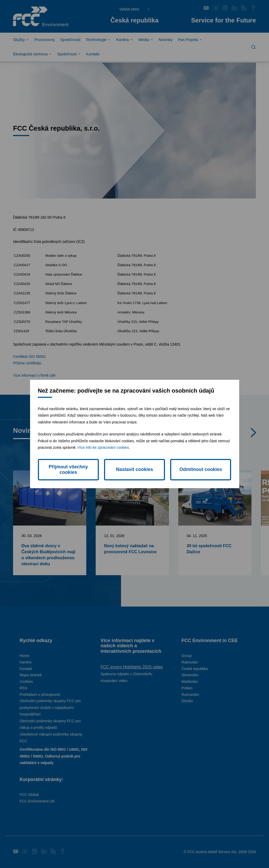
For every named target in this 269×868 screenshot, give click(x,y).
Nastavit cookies (134, 469)
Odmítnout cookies (201, 469)
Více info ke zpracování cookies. (104, 447)
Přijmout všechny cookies (68, 470)
